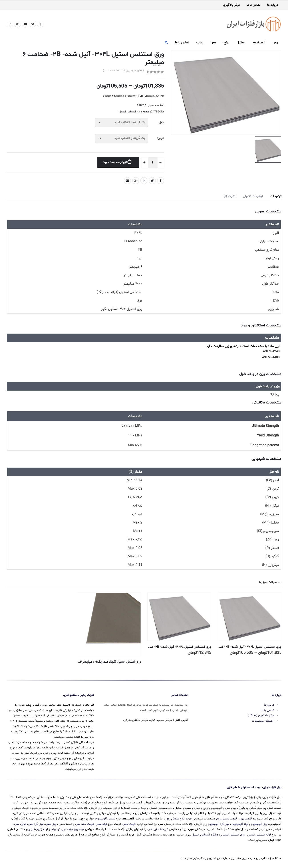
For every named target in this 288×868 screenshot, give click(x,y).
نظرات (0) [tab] (229, 196)
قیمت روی (246, 818)
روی (275, 43)
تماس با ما (253, 5)
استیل (241, 43)
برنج (227, 43)
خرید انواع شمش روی (179, 818)
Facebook (161, 181)
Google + (136, 181)
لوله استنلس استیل (259, 834)
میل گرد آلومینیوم (219, 824)
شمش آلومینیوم (105, 818)
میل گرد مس (36, 824)
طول (161, 123)
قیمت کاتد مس (85, 824)
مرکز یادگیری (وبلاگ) (261, 715)
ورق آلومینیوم (259, 824)
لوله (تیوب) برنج (38, 829)
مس (213, 43)
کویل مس (20, 824)
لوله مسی (101, 824)
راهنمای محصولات (263, 720)
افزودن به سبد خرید (115, 162)
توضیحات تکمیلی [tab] (253, 196)
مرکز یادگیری (231, 5)
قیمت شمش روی (227, 818)
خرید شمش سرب (158, 829)
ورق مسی (51, 824)
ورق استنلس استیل (233, 834)
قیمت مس (129, 824)
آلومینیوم (259, 43)
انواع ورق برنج (76, 829)
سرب (200, 43)
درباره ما (273, 5)
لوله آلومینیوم (240, 824)
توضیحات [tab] (276, 196)
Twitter (152, 181)
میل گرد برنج (58, 829)
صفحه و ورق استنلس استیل (134, 112)
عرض (161, 138)
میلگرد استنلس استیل (205, 834)
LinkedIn (144, 181)
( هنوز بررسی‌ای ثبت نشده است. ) (123, 71)
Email (127, 181)
